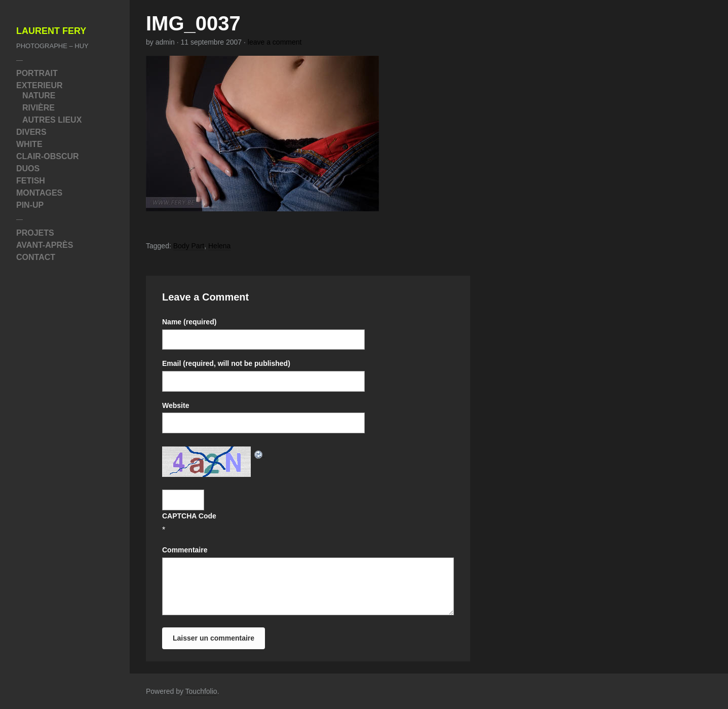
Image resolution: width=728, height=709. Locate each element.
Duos (28, 169)
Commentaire (185, 550)
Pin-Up (30, 205)
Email (226, 363)
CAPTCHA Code (189, 516)
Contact (36, 257)
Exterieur (40, 85)
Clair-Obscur (48, 156)
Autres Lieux (52, 120)
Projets (35, 233)
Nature (39, 96)
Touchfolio (201, 691)
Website (176, 405)
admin (165, 42)
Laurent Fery (51, 31)
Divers (31, 132)
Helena (219, 246)
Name (189, 322)
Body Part (189, 246)
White (29, 144)
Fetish (31, 181)
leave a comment (275, 42)
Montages (39, 193)
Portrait (37, 73)
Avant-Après (45, 245)
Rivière (39, 108)
